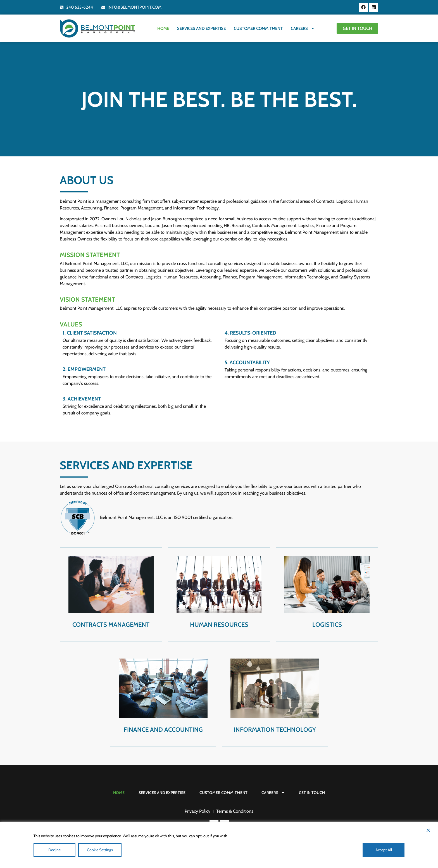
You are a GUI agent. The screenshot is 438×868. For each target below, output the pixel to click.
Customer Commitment (257, 28)
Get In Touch (312, 793)
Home (162, 28)
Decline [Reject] (54, 850)
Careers (302, 28)
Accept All (384, 850)
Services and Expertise (201, 28)
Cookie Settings (100, 850)
